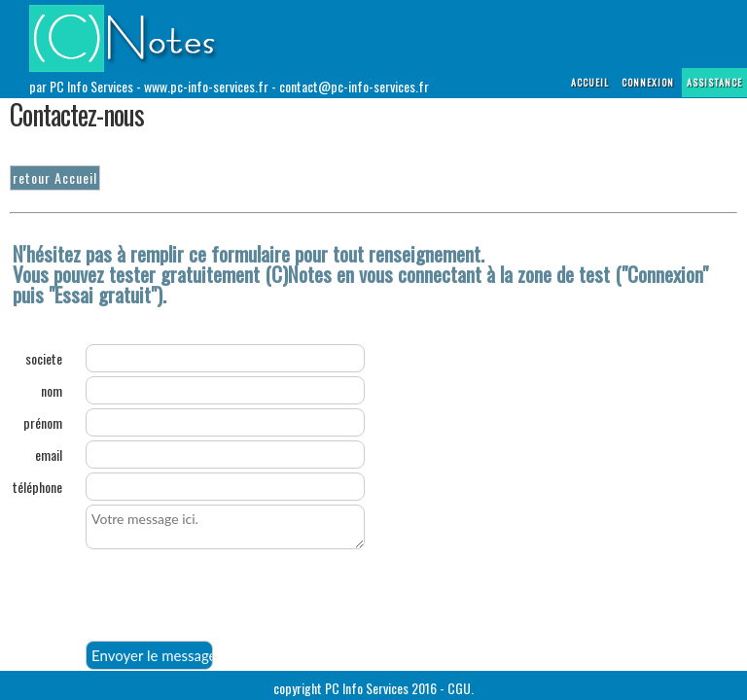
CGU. (461, 688)
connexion (648, 82)
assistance (714, 82)
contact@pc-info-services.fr (354, 86)
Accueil (590, 82)
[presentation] (233, 598)
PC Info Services (367, 688)
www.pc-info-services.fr (206, 86)
